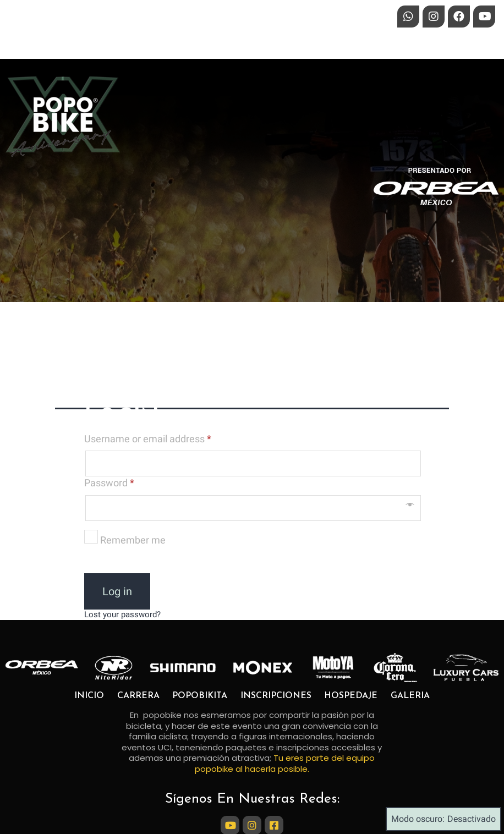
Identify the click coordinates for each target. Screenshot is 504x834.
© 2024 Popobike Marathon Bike (252, 821)
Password (109, 412)
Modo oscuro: (443, 819)
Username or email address (148, 368)
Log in (117, 520)
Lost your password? (122, 544)
